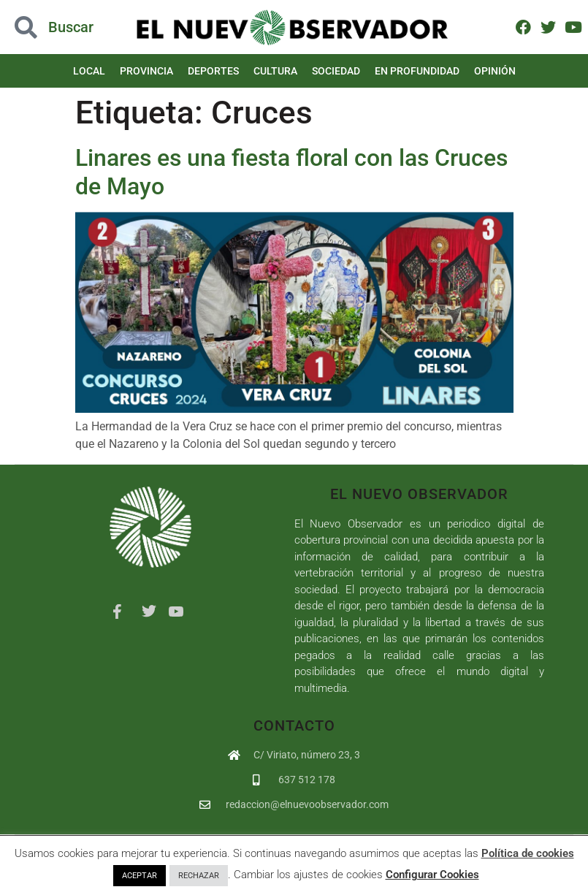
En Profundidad (417, 71)
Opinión (495, 71)
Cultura (275, 71)
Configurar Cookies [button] (432, 875)
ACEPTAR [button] (140, 876)
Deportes (213, 71)
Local (89, 71)
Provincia (146, 71)
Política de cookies (528, 853)
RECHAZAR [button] (199, 876)
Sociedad (336, 71)
